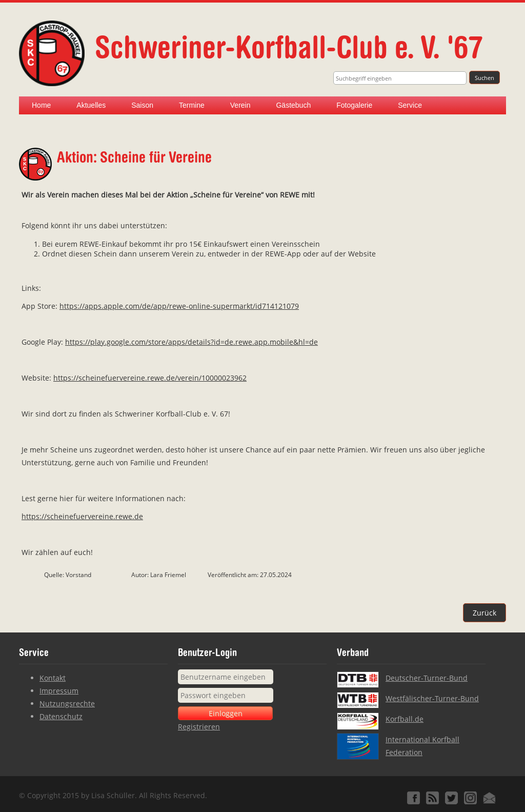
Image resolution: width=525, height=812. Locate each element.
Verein (240, 105)
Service (410, 105)
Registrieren (199, 727)
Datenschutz (61, 716)
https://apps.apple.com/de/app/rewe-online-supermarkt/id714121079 (179, 306)
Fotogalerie (354, 105)
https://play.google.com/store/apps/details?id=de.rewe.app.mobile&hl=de (191, 342)
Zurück (484, 613)
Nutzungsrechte (67, 704)
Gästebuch (293, 105)
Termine (192, 105)
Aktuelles (91, 105)
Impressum (59, 691)
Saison (142, 105)
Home (41, 105)
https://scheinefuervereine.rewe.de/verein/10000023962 (150, 378)
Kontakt (53, 678)
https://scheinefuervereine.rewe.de (82, 516)
